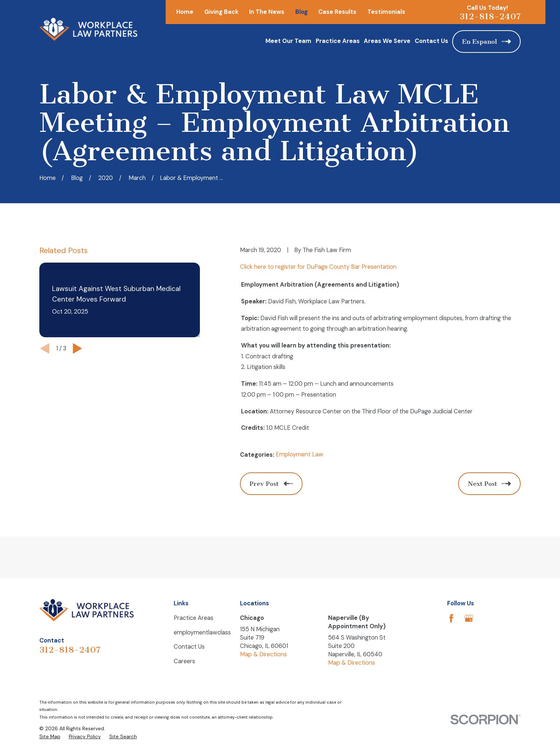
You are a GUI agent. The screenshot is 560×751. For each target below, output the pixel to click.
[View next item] (77, 348)
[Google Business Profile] (469, 618)
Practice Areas (194, 618)
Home (185, 12)
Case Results (337, 12)
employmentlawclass (202, 632)
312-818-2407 (490, 17)
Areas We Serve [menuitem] (387, 41)
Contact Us (189, 647)
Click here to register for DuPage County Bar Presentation (318, 267)
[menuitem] (50, 737)
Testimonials (386, 12)
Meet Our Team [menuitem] (288, 41)
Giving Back (221, 12)
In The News (267, 12)
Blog (301, 12)
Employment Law (299, 454)
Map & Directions (263, 654)
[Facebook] (451, 618)
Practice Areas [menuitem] (338, 41)
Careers (184, 661)
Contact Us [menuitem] (431, 41)
